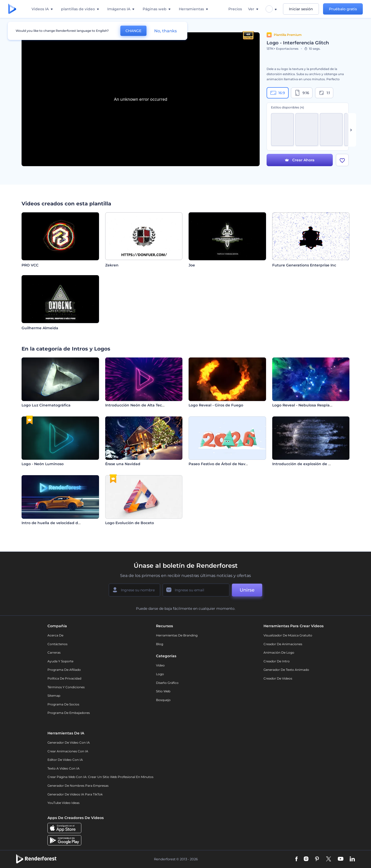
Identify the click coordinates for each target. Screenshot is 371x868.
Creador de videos (278, 678)
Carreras (54, 652)
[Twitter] (329, 859)
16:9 (278, 93)
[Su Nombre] (134, 590)
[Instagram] (306, 859)
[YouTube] (341, 859)
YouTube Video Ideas (64, 803)
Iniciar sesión (301, 9)
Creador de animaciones (283, 644)
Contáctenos (57, 644)
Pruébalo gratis (343, 9)
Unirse (247, 590)
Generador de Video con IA (69, 742)
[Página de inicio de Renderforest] (12, 9)
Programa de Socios (63, 704)
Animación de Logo (279, 652)
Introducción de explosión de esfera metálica (315, 464)
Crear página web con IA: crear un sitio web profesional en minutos (100, 777)
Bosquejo (163, 700)
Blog (160, 644)
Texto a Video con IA (64, 768)
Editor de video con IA (65, 760)
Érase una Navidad (123, 464)
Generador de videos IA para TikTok (75, 794)
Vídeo (160, 665)
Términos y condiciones (66, 687)
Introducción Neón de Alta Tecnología (141, 405)
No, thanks (165, 31)
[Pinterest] (317, 859)
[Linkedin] (352, 859)
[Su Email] (196, 590)
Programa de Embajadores (69, 713)
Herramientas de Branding (177, 635)
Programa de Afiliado (64, 670)
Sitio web (163, 691)
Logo (160, 674)
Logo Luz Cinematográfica (46, 405)
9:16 (302, 93)
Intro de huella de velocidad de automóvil (61, 523)
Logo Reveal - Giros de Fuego (216, 405)
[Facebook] (296, 859)
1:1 (324, 93)
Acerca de (55, 635)
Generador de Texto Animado (286, 670)
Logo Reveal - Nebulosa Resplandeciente (311, 405)
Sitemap (54, 696)
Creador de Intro (277, 661)
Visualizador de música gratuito (288, 635)
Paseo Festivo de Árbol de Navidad (221, 464)
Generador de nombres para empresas (78, 786)
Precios (235, 9)
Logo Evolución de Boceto (130, 523)
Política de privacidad (64, 678)
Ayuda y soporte (60, 661)
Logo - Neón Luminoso (43, 464)
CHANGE (133, 31)
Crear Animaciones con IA (68, 751)
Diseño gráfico (167, 683)
